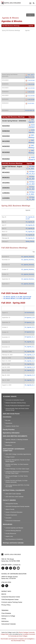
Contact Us (30, 15)
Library (4, 619)
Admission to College (8, 616)
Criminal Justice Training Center (12, 602)
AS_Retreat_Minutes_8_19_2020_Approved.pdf (17, 299)
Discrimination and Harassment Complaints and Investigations (17, 639)
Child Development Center (10, 599)
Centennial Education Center (11, 597)
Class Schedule (6, 613)
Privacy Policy (6, 605)
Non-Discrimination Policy (18, 641)
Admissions (5, 621)
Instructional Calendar (9, 624)
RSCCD (4, 594)
